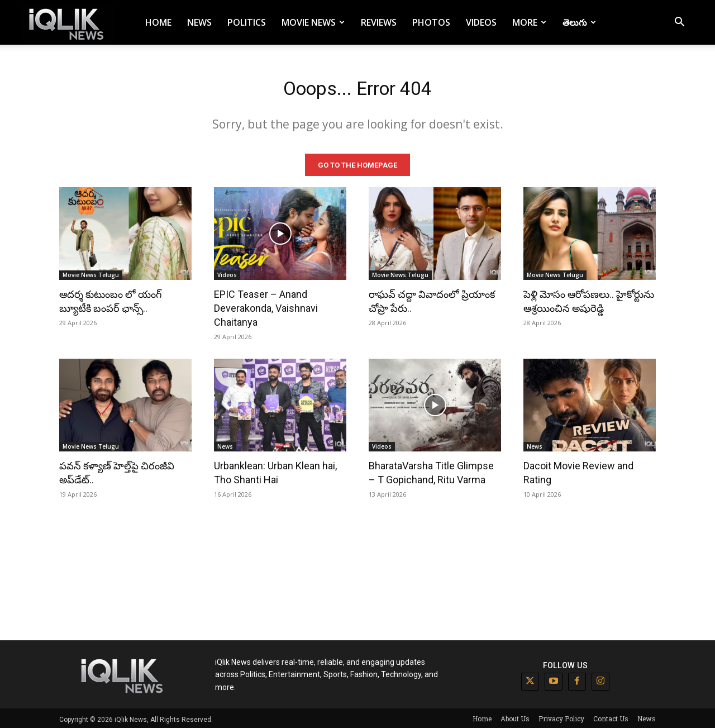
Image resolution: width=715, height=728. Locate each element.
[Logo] (68, 23)
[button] (679, 23)
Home (158, 22)
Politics (247, 22)
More (529, 22)
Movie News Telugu (91, 273)
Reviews (379, 22)
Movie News (313, 22)
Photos (431, 22)
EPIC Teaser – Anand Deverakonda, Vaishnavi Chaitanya (266, 306)
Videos (481, 22)
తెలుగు (579, 22)
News (199, 22)
